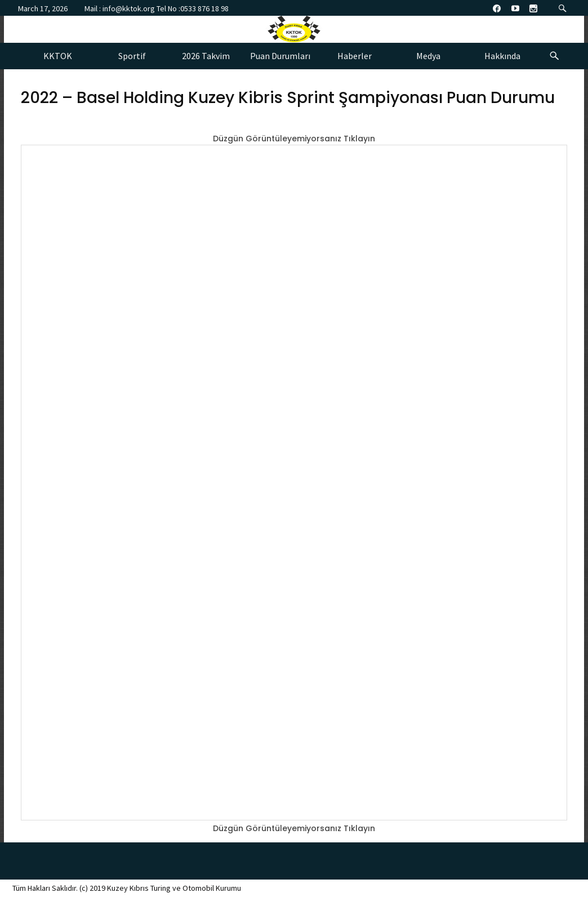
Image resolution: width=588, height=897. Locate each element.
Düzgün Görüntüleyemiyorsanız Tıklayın (294, 139)
